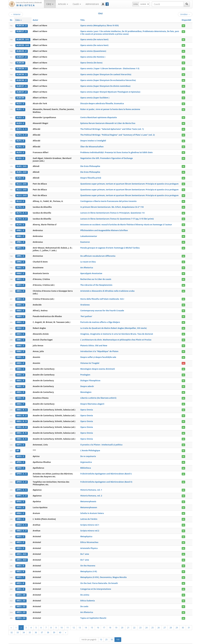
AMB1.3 (20, 240)
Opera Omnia (87, 406)
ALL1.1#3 (22, 194)
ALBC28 (20, 62)
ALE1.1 (20, 109)
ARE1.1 (20, 515)
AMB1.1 (20, 229)
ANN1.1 (20, 337)
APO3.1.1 (22, 470)
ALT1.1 (20, 206)
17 (104, 622)
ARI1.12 (21, 601)
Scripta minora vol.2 (90, 526)
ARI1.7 (20, 572)
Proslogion (85, 372)
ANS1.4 (20, 383)
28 (171, 622)
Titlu (82, 20)
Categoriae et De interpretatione (96, 584)
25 (152, 622)
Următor (185, 14)
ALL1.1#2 (22, 188)
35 (30, 627)
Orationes (85, 302)
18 (110, 622)
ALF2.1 (20, 151)
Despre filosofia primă (91, 177)
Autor (35, 20)
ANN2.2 (20, 349)
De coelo (84, 601)
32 (12, 627)
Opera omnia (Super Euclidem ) (95, 97)
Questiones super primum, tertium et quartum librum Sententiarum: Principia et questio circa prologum (129, 182)
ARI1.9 (20, 584)
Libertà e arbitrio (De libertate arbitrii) (98, 395)
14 (86, 622)
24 (147, 622)
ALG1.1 (20, 157)
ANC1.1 (20, 277)
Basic (188, 641)
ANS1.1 (20, 366)
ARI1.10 (21, 590)
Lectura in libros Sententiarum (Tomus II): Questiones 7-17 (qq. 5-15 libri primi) (117, 217)
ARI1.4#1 (22, 549)
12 (74, 622)
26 (159, 622)
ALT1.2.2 (22, 217)
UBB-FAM (59, 641)
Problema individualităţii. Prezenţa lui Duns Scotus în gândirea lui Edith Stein (116, 151)
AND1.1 (20, 302)
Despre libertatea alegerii (92, 400)
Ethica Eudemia (87, 595)
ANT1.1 (20, 441)
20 (122, 622)
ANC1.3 (20, 289)
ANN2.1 (20, 343)
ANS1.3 (20, 377)
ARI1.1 (20, 532)
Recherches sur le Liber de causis (96, 277)
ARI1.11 (21, 596)
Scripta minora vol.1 (90, 520)
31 (189, 622)
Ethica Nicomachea (89, 538)
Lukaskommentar (89, 234)
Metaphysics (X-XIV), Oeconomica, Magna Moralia (103, 572)
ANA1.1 (20, 265)
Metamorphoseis (88, 497)
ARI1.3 (20, 544)
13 (80, 622)
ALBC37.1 (22, 86)
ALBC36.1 (22, 74)
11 (68, 622)
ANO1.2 (20, 360)
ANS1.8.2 (22, 412)
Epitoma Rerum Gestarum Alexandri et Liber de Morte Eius (108, 122)
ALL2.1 (20, 200)
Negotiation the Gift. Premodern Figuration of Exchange (106, 157)
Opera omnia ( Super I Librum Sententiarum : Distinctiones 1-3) (110, 68)
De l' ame (85, 549)
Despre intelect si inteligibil (93, 140)
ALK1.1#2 (22, 171)
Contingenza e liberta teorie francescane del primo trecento (108, 200)
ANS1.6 (20, 395)
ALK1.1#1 (22, 165)
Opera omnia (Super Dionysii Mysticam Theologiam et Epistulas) (110, 91)
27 (165, 622)
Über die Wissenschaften (92, 146)
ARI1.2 (20, 538)
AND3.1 (20, 314)
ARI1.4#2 (22, 555)
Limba (136, 4)
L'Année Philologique (90, 447)
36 (36, 627)
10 (62, 622)
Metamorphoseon (89, 503)
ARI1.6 (20, 567)
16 (98, 622)
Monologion (86, 389)
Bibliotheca (86, 464)
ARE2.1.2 (22, 526)
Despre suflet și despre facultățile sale (98, 354)
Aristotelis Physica (89, 544)
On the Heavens (88, 561)
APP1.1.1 (22, 486)
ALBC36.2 (22, 80)
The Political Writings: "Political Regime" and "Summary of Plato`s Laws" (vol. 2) (117, 134)
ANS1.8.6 (22, 435)
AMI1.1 (20, 246)
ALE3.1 (20, 123)
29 (177, 622)
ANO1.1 (20, 354)
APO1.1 (20, 458)
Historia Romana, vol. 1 (91, 486)
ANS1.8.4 (22, 424)
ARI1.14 (21, 613)
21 (128, 622)
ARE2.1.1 (22, 520)
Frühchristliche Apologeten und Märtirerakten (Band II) (106, 478)
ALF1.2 (20, 140)
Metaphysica (86, 532)
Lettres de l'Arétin (89, 515)
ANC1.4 (20, 297)
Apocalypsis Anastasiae (91, 271)
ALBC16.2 (22, 26)
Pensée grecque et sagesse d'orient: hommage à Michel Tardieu (110, 246)
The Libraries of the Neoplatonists (96, 283)
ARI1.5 (20, 561)
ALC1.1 (20, 103)
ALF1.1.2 (22, 134)
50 (112, 634)
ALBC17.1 (22, 31)
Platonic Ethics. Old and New (94, 343)
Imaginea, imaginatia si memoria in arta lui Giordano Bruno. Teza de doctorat (117, 331)
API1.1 (20, 452)
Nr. (11, 20)
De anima (85, 590)
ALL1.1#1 (22, 182)
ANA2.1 (20, 271)
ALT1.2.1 (22, 211)
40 (60, 627)
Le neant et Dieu (88, 260)
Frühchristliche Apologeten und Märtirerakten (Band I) (106, 470)
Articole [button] (63, 4)
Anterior (16, 14)
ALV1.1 (20, 223)
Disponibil (186, 20)
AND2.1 (20, 308)
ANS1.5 (20, 389)
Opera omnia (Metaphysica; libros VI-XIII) (99, 25)
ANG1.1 (20, 320)
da (183, 26)
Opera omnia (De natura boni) (94, 39)
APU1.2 (20, 503)
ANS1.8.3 (22, 418)
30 (183, 622)
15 (92, 622)
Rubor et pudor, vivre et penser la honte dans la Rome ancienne (110, 109)
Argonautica (86, 458)
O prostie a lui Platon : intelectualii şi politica (101, 441)
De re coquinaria (88, 452)
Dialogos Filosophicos (90, 377)
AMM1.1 (20, 254)
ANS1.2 (20, 372)
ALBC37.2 (22, 91)
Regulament (162, 641)
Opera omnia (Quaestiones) (93, 51)
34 (24, 627)
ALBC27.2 (22, 57)
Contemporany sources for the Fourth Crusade (102, 308)
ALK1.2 (20, 177)
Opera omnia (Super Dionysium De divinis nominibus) (105, 85)
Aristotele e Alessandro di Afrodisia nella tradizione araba (107, 289)
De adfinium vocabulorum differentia (98, 254)
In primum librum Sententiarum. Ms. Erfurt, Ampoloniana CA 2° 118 (112, 205)
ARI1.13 (21, 607)
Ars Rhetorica (87, 265)
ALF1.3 (20, 146)
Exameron (85, 240)
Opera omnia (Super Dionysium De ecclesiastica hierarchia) (108, 80)
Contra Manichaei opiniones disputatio (98, 117)
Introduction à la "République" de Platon (99, 349)
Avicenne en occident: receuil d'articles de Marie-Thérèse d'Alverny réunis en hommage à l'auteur (126, 223)
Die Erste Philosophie (90, 165)
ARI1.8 (20, 578)
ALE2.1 (20, 117)
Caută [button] (77, 4)
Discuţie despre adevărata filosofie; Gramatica (102, 103)
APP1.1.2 (22, 492)
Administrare (92, 4)
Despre (181, 641)
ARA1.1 (20, 509)
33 (18, 627)
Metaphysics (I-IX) (89, 567)
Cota (19, 20)
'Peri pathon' (86, 314)
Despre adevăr (87, 383)
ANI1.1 (20, 331)
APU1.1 (20, 497)
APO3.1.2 (22, 478)
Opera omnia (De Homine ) (93, 57)
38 (48, 627)
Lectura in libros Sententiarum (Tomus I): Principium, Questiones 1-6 (112, 211)
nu (183, 360)
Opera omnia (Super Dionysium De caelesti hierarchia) (106, 74)
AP (18, 447)
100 (118, 634)
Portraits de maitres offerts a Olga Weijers (100, 320)
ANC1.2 (20, 283)
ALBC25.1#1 (23, 39)
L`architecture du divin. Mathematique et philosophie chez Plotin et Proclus (116, 337)
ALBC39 (20, 97)
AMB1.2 (20, 234)
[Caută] (187, 4)
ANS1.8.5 (22, 429)
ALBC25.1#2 (23, 45)
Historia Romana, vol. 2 (91, 492)
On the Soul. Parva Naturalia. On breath (99, 578)
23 (140, 622)
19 (116, 622)
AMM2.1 (20, 260)
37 (42, 627)
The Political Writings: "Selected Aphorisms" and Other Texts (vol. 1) (112, 128)
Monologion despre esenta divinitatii (98, 366)
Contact (172, 641)
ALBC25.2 (22, 51)
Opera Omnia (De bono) (91, 62)
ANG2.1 (20, 326)
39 (54, 627)
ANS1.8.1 (22, 406)
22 (134, 622)
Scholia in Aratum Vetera (92, 509)
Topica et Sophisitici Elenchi (93, 613)
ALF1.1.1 (22, 128)
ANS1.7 (20, 401)
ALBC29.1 (22, 68)
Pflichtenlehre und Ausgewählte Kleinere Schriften (104, 228)
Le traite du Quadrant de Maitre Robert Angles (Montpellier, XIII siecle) (113, 325)
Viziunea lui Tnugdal (90, 360)
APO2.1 (20, 464)
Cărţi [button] (50, 4)
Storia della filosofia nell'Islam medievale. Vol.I (102, 297)
